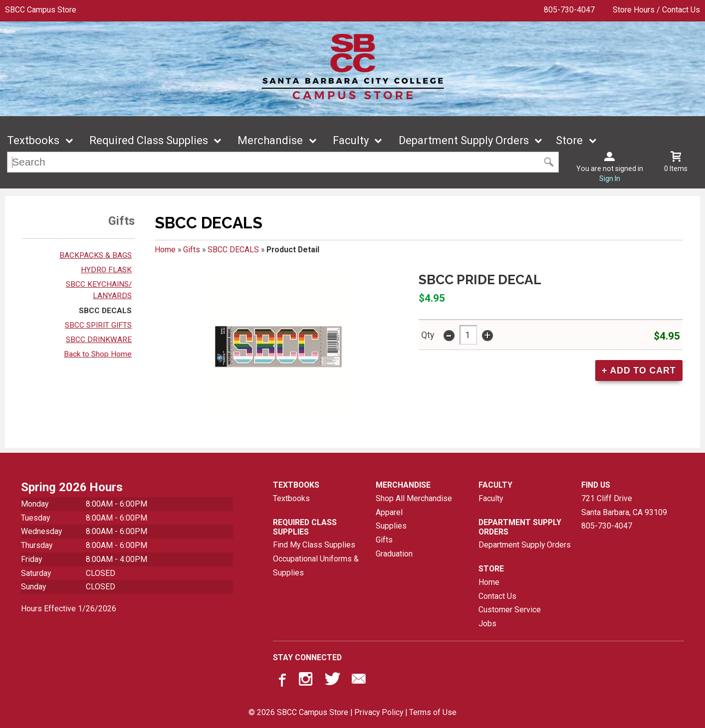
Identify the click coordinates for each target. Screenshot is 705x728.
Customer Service (510, 610)
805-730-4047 (569, 10)
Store (569, 140)
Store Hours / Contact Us (656, 10)
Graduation (394, 554)
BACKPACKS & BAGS (96, 255)
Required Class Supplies (149, 140)
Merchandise (270, 140)
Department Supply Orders (464, 140)
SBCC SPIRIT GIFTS (98, 325)
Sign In (610, 179)
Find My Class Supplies (314, 545)
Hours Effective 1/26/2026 (69, 609)
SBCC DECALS (105, 311)
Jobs (487, 624)
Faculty (351, 140)
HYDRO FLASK (106, 270)
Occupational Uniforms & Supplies (316, 566)
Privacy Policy (379, 712)
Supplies (391, 526)
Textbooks (33, 140)
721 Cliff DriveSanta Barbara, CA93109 (624, 505)
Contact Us (497, 596)
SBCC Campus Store (41, 10)
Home (165, 250)
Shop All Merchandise (414, 498)
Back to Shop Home (98, 354)
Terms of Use (433, 712)
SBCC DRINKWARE (99, 340)
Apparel (389, 512)
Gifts (192, 250)
